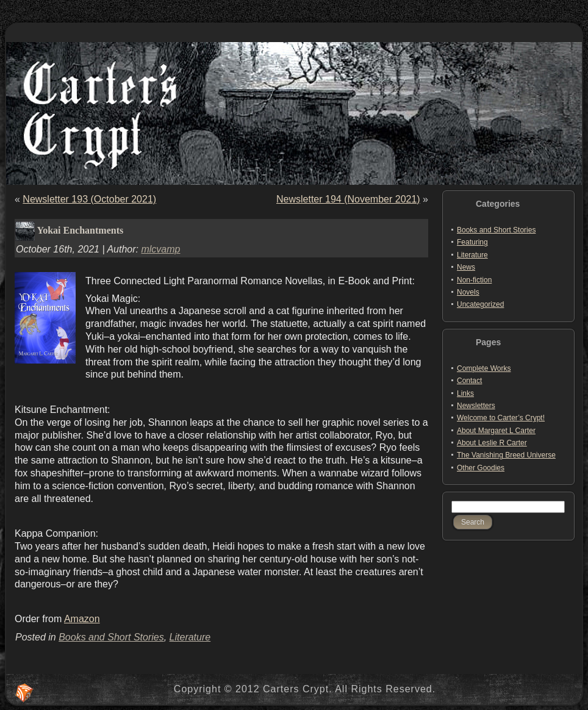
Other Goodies (481, 468)
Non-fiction (474, 280)
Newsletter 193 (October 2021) (89, 199)
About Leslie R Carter (492, 443)
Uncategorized (480, 304)
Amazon (82, 619)
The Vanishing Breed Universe (506, 455)
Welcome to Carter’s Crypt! (501, 418)
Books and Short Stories (111, 637)
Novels (468, 292)
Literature (190, 637)
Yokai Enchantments (80, 230)
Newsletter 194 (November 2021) (348, 199)
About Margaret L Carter (496, 431)
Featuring (472, 242)
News (466, 267)
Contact (469, 381)
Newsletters (476, 406)
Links (465, 393)
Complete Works (484, 368)
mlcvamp (160, 249)
